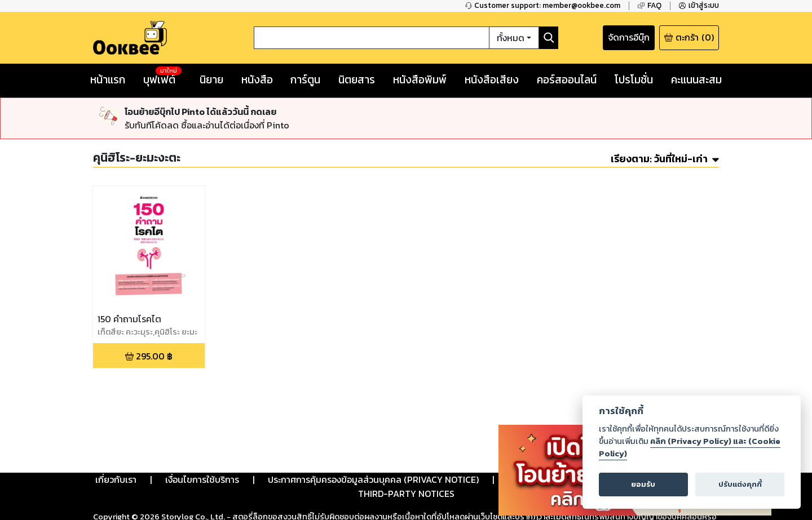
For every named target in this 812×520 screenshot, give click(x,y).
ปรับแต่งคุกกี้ (740, 484)
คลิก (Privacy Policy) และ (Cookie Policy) (690, 447)
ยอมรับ (643, 484)
